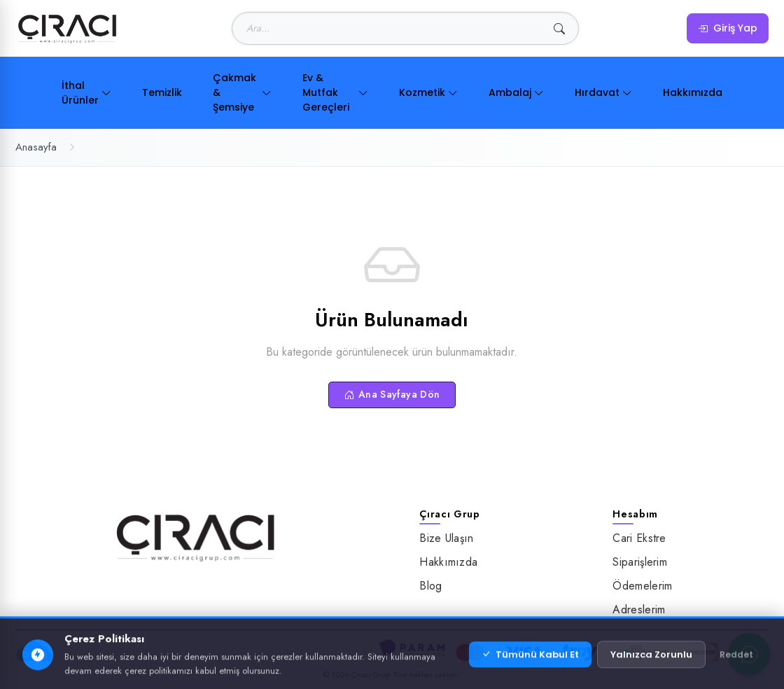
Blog (430, 586)
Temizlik (162, 92)
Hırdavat (603, 92)
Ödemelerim (642, 586)
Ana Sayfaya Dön (392, 394)
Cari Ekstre (639, 538)
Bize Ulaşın (447, 538)
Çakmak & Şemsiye (242, 92)
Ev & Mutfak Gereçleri (335, 92)
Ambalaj (516, 92)
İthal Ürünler (86, 93)
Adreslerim (639, 610)
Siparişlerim (640, 562)
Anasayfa (36, 147)
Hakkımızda (693, 92)
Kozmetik (428, 92)
